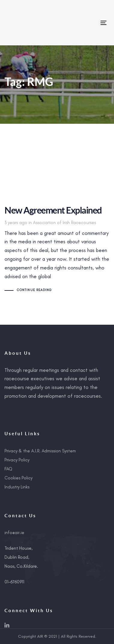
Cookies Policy (18, 478)
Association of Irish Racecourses (64, 223)
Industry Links (17, 487)
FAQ (8, 469)
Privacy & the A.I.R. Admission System (40, 451)
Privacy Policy (17, 460)
